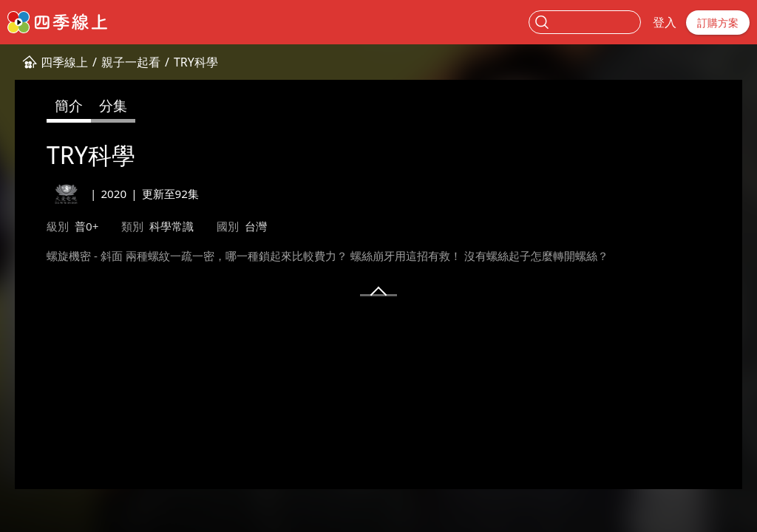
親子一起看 (131, 62)
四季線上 (64, 62)
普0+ (86, 226)
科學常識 (172, 226)
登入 (665, 22)
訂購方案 (718, 23)
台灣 (256, 226)
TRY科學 (196, 62)
